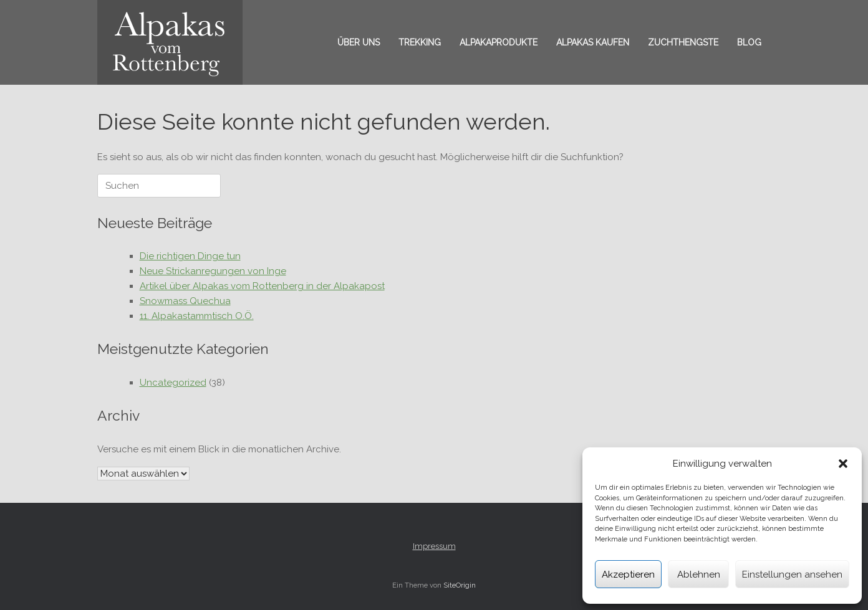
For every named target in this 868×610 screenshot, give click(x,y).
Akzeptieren (628, 574)
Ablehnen (699, 574)
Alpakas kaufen (593, 42)
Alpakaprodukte (499, 42)
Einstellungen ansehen (792, 574)
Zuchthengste (683, 42)
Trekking (420, 42)
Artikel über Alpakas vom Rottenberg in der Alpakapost (262, 286)
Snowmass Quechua (185, 301)
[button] (843, 464)
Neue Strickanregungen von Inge (213, 271)
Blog (749, 42)
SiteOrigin (460, 585)
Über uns (359, 42)
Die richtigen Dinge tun (190, 256)
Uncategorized (173, 383)
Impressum (434, 546)
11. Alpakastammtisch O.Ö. (197, 316)
